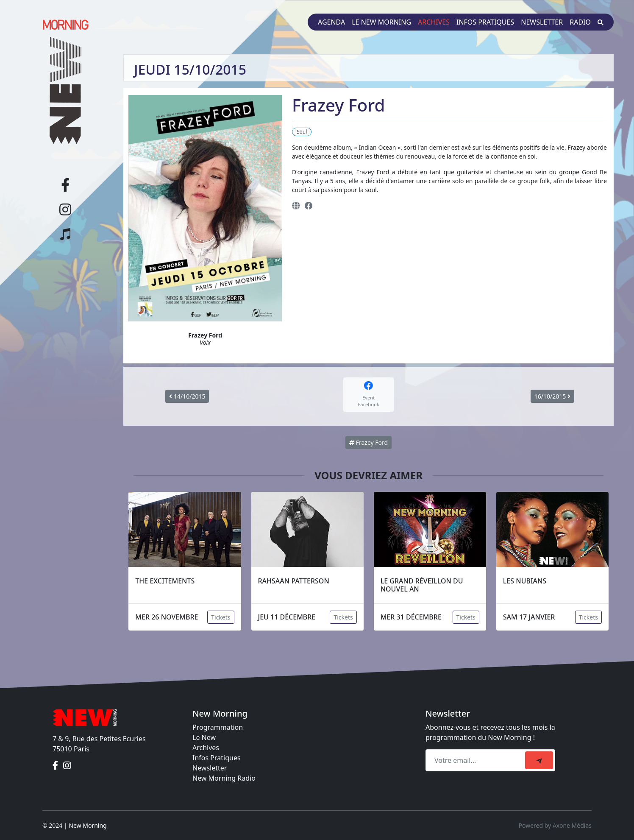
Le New (204, 737)
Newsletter (542, 22)
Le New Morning (381, 22)
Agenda (331, 22)
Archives (434, 22)
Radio (580, 22)
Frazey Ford (368, 442)
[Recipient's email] (477, 760)
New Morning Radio (224, 778)
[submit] (539, 760)
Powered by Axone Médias (555, 825)
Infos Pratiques (217, 758)
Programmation (218, 727)
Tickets (221, 617)
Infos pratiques (485, 22)
